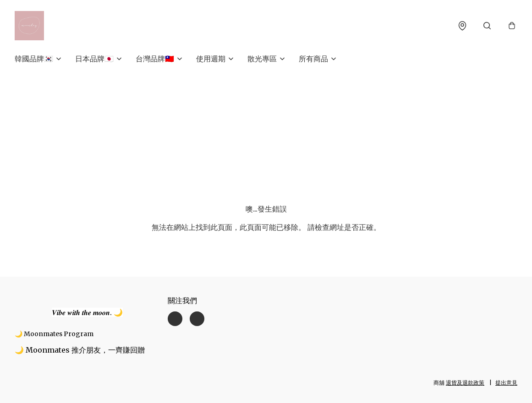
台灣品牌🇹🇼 (155, 59)
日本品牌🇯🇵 (94, 59)
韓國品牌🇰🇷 (34, 59)
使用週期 (211, 59)
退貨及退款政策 (465, 383)
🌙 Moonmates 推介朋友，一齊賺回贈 (80, 350)
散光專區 (262, 59)
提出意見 (506, 383)
